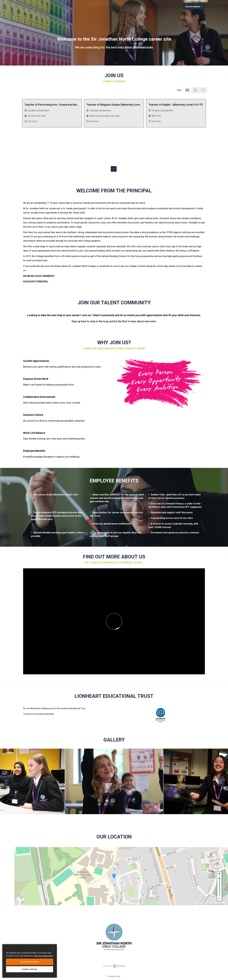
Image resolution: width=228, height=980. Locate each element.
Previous (7, 782)
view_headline (203, 90)
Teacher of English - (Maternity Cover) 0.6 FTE (176, 105)
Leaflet (199, 904)
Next (221, 782)
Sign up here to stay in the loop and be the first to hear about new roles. (114, 321)
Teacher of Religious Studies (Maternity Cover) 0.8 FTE (114, 105)
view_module (187, 90)
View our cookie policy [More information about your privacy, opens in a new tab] (43, 956)
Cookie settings (30, 969)
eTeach (114, 966)
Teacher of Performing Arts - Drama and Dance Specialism (52, 105)
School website (194, 7)
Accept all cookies (30, 962)
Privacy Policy (114, 976)
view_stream (195, 90)
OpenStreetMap (210, 904)
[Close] (53, 949)
